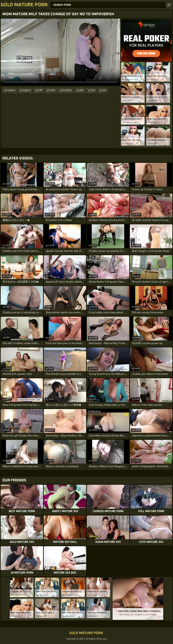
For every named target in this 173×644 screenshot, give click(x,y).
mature (11, 90)
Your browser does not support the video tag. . (60, 52)
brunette (67, 90)
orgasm (27, 90)
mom (52, 90)
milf (40, 90)
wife (81, 90)
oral (93, 90)
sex (104, 90)
